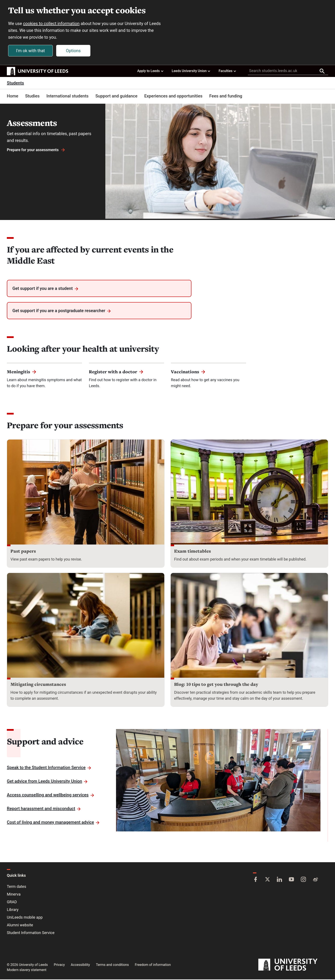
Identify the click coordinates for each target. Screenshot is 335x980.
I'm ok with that (31, 51)
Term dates (16, 887)
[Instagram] (303, 880)
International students (67, 97)
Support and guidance (116, 97)
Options (74, 51)
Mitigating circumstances (38, 685)
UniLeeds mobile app (25, 918)
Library (13, 910)
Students (15, 84)
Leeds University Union (191, 71)
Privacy (59, 965)
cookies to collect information (52, 24)
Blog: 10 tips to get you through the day (216, 685)
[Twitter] (267, 880)
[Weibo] (315, 880)
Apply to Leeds (151, 71)
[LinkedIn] (279, 880)
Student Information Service (31, 933)
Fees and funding (226, 97)
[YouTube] (291, 880)
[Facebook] (256, 880)
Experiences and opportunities (173, 97)
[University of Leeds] (293, 965)
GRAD (12, 903)
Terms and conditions (112, 965)
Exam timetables (192, 552)
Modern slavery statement (27, 970)
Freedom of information (153, 965)
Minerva (14, 895)
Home (13, 97)
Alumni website (20, 926)
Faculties (228, 71)
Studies (32, 97)
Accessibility (80, 965)
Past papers (23, 552)
